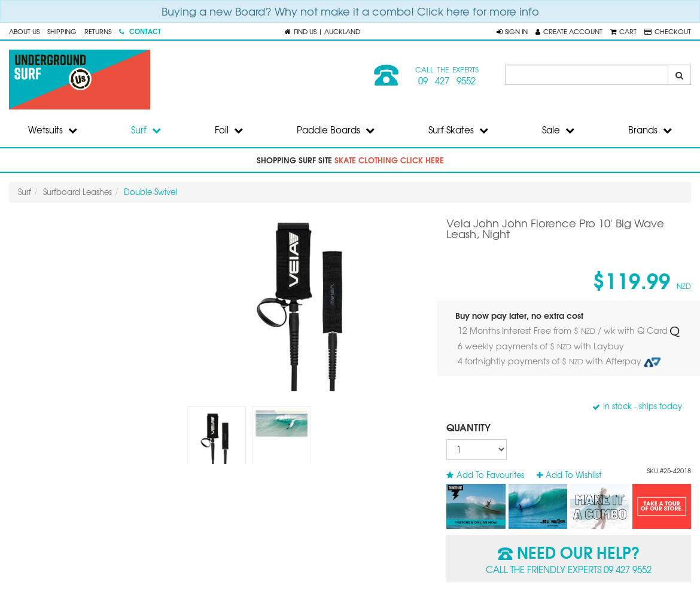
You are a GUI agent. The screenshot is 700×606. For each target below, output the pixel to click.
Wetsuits (53, 130)
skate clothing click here (389, 160)
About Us (24, 31)
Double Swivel (150, 192)
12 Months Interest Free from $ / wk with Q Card (568, 331)
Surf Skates (458, 130)
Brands (650, 130)
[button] (512, 31)
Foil (229, 130)
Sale (558, 130)
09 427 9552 (447, 81)
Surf (146, 130)
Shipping (62, 31)
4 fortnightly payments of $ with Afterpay (559, 361)
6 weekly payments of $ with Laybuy (542, 346)
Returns (98, 31)
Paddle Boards (336, 130)
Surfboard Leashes (77, 192)
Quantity (468, 427)
